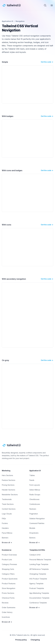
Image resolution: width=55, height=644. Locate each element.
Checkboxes (34, 499)
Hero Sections (7, 475)
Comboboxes (35, 504)
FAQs (4, 519)
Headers (5, 528)
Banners (5, 538)
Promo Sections (8, 593)
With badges (8, 116)
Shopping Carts (8, 569)
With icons (7, 225)
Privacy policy (21, 640)
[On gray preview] (27, 396)
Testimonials (7, 499)
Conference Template (38, 603)
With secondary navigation (14, 279)
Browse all (7, 542)
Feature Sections (9, 480)
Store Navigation (9, 588)
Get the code (47, 62)
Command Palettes (37, 523)
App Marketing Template (39, 593)
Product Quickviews (10, 579)
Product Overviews (9, 555)
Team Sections (8, 504)
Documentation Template (39, 598)
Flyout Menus (7, 533)
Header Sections (9, 490)
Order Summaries (9, 607)
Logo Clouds (7, 514)
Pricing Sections (8, 485)
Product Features (9, 584)
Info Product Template (38, 579)
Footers (5, 523)
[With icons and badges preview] (27, 193)
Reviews (5, 603)
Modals (32, 528)
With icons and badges (12, 170)
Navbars (33, 509)
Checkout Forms (8, 598)
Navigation (20, 21)
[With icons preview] (27, 247)
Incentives (6, 617)
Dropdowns (34, 533)
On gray (5, 360)
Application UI (8, 21)
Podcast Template (37, 588)
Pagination (34, 514)
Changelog (35, 640)
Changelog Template (38, 574)
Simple (5, 62)
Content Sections (9, 509)
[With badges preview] (27, 139)
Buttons (32, 538)
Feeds (32, 480)
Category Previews (9, 564)
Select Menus (35, 490)
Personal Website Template (40, 560)
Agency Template (36, 584)
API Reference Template (39, 569)
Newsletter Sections (10, 495)
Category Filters (8, 574)
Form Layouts (35, 485)
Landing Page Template (39, 564)
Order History (7, 612)
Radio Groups (35, 495)
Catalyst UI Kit (35, 555)
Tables (32, 475)
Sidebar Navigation (37, 519)
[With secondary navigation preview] (27, 315)
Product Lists (7, 560)
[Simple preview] (27, 84)
